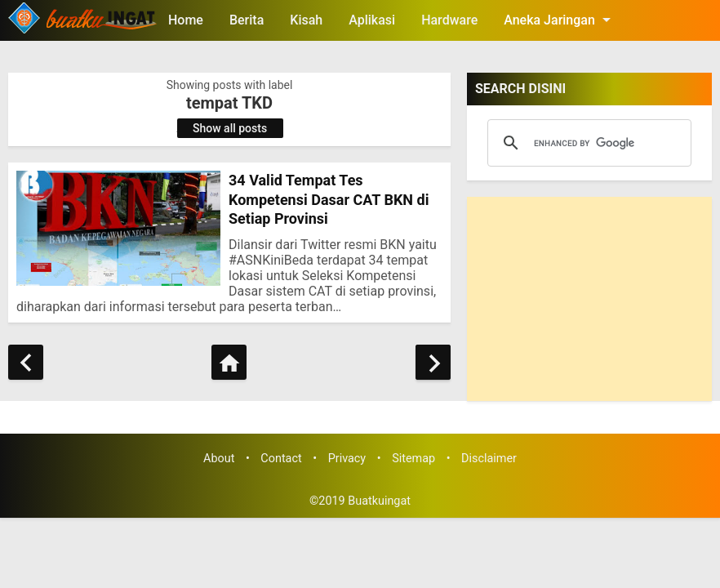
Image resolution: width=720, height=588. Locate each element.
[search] (587, 143)
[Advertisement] (589, 299)
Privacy (347, 459)
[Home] (229, 362)
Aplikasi (372, 20)
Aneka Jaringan (560, 20)
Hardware (449, 20)
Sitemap (413, 459)
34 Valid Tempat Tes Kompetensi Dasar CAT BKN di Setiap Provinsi (329, 199)
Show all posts (230, 128)
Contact (281, 459)
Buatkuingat (379, 501)
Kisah (306, 20)
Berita (247, 20)
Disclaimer (489, 459)
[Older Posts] (433, 362)
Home (186, 20)
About (219, 459)
